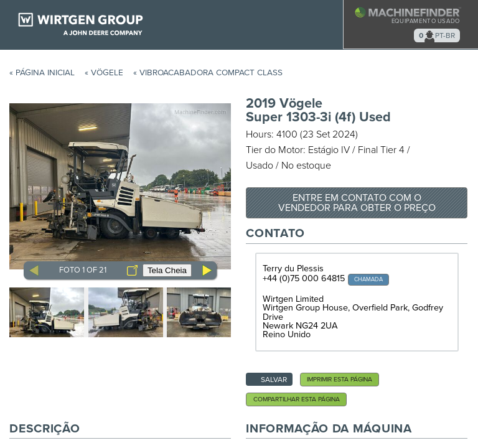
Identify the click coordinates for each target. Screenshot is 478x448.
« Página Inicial (42, 73)
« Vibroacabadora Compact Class (208, 73)
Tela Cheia (167, 270)
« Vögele (104, 73)
